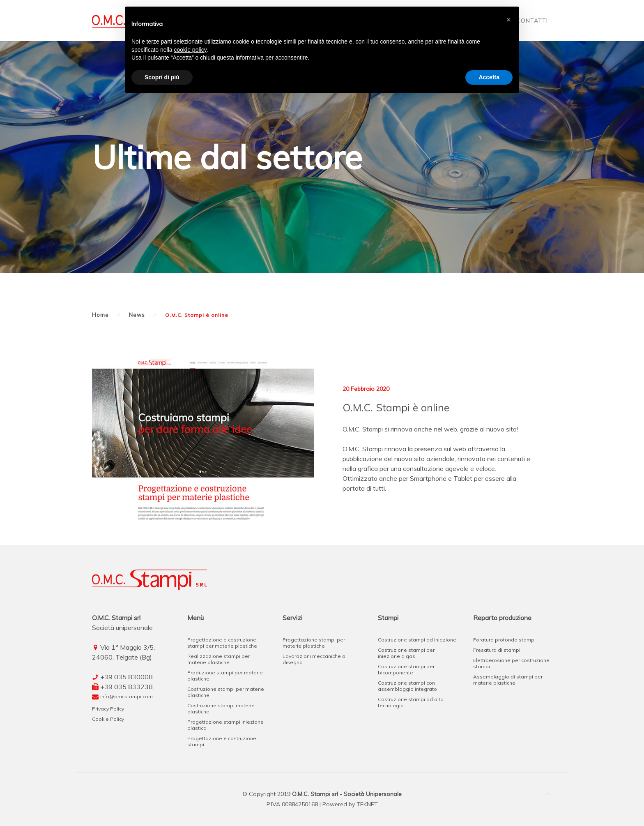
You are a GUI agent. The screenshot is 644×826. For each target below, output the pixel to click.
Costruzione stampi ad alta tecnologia (411, 702)
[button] (508, 20)
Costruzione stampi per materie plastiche (226, 692)
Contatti (532, 21)
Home (100, 315)
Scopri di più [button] (162, 77)
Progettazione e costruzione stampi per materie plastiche (222, 643)
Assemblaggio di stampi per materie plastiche (508, 680)
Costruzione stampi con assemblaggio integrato (407, 686)
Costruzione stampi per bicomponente (406, 669)
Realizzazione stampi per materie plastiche (218, 659)
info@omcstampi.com (126, 696)
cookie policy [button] (190, 50)
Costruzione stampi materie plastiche (221, 708)
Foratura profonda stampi (504, 640)
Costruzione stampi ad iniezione (417, 640)
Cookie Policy (108, 719)
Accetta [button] (489, 77)
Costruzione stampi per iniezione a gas (406, 653)
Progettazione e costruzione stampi (222, 741)
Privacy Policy (108, 709)
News (137, 315)
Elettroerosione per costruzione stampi (511, 663)
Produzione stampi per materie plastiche (225, 676)
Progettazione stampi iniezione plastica (225, 725)
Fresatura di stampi (497, 650)
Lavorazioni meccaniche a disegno (314, 659)
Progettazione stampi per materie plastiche (314, 643)
